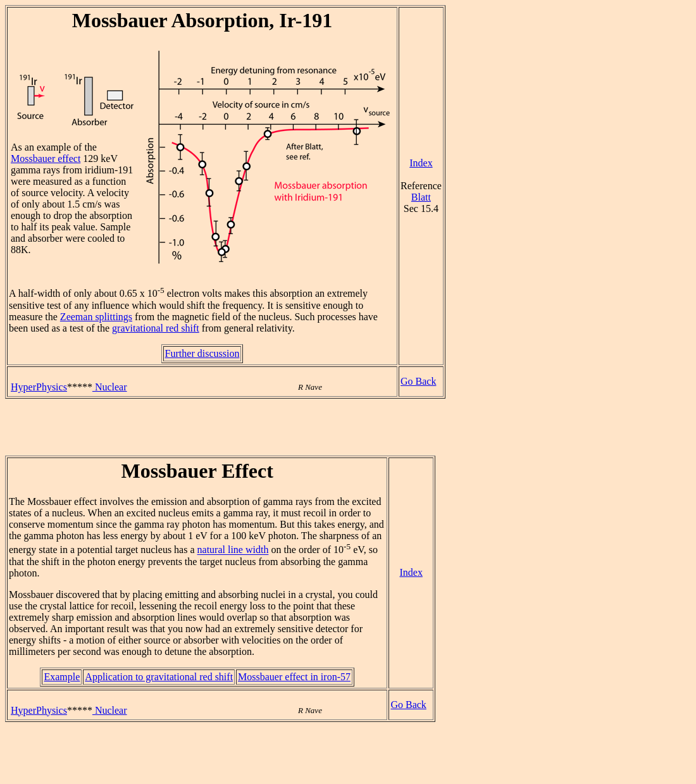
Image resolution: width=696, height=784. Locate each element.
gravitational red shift (156, 328)
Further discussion (202, 353)
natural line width (233, 550)
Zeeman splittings (96, 317)
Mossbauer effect (46, 159)
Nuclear (110, 387)
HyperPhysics (39, 387)
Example (62, 677)
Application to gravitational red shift (159, 677)
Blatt (421, 197)
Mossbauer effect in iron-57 (294, 677)
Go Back (418, 381)
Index (421, 163)
